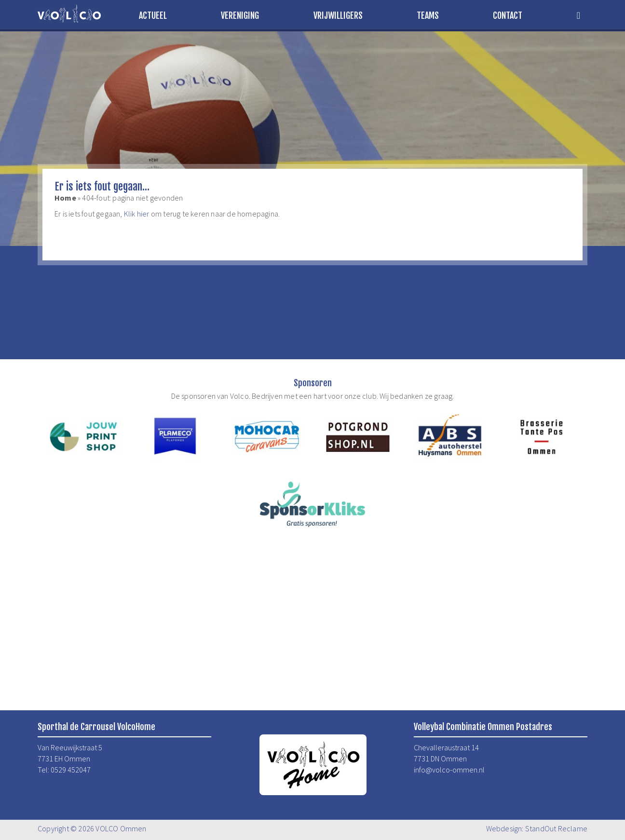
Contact (508, 15)
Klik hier (137, 214)
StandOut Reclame (556, 828)
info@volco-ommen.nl (449, 770)
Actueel (153, 15)
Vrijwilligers (338, 15)
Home (65, 198)
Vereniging (240, 15)
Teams (428, 15)
